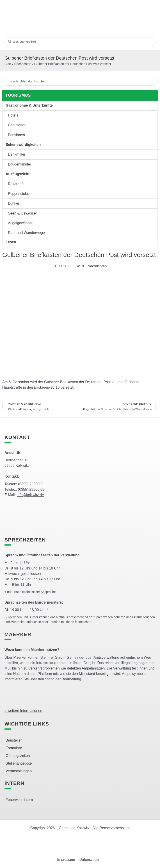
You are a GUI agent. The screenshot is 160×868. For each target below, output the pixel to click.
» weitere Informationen (23, 711)
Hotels (13, 115)
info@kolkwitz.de (30, 495)
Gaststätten (17, 125)
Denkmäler (17, 154)
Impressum (67, 860)
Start (8, 64)
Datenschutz (89, 860)
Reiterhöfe (16, 184)
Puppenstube (18, 194)
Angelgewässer (20, 223)
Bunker (14, 203)
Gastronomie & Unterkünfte (29, 105)
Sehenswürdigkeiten (23, 145)
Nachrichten (23, 64)
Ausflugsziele (17, 174)
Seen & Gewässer (22, 213)
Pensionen (16, 135)
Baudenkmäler (19, 164)
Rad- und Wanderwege (26, 233)
